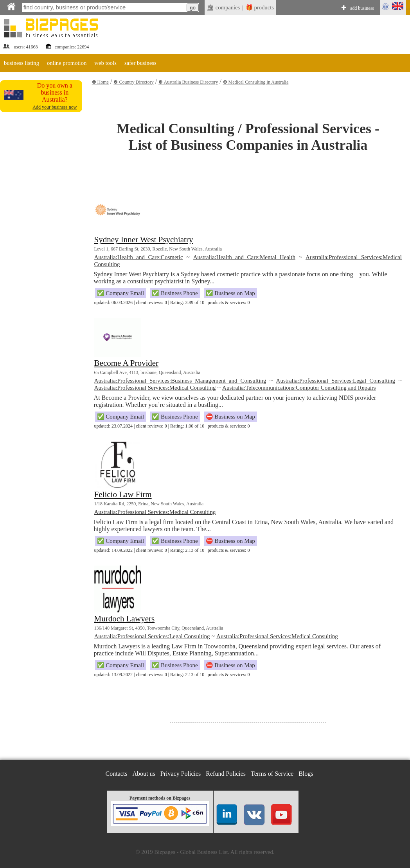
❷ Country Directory (133, 82)
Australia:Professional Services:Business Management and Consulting (180, 381)
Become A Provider (126, 363)
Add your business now (55, 107)
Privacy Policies (181, 774)
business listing (22, 63)
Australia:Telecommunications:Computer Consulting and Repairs (299, 388)
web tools (105, 63)
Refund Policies (226, 774)
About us (144, 774)
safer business (140, 63)
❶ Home (100, 82)
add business (362, 8)
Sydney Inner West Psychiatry (144, 240)
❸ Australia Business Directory (188, 82)
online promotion (67, 63)
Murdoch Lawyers (125, 619)
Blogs (306, 774)
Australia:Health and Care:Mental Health (244, 257)
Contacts (117, 774)
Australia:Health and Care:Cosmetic (139, 257)
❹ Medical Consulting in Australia (256, 82)
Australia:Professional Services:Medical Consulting (155, 388)
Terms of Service (272, 774)
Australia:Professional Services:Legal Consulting (336, 381)
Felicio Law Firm (123, 494)
